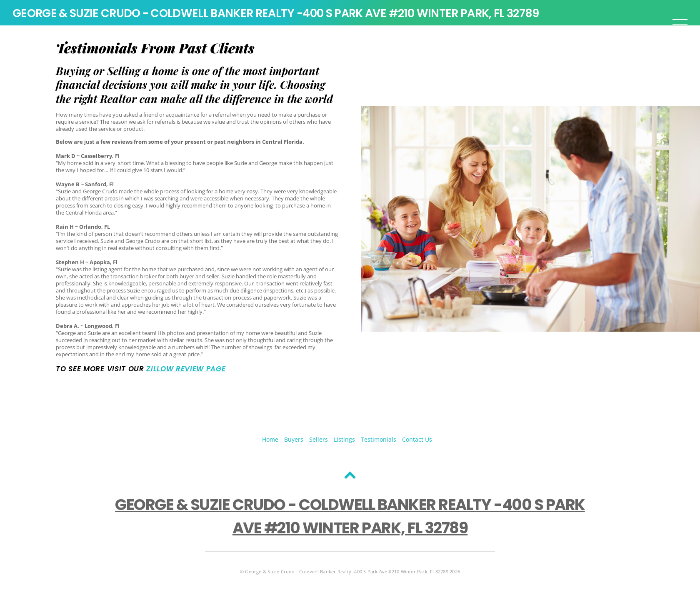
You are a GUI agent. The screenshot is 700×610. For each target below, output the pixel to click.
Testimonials (379, 439)
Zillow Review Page (186, 369)
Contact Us (417, 439)
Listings (344, 439)
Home (270, 439)
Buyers (294, 439)
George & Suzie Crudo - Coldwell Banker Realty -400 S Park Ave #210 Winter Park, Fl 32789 (346, 572)
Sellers (319, 439)
